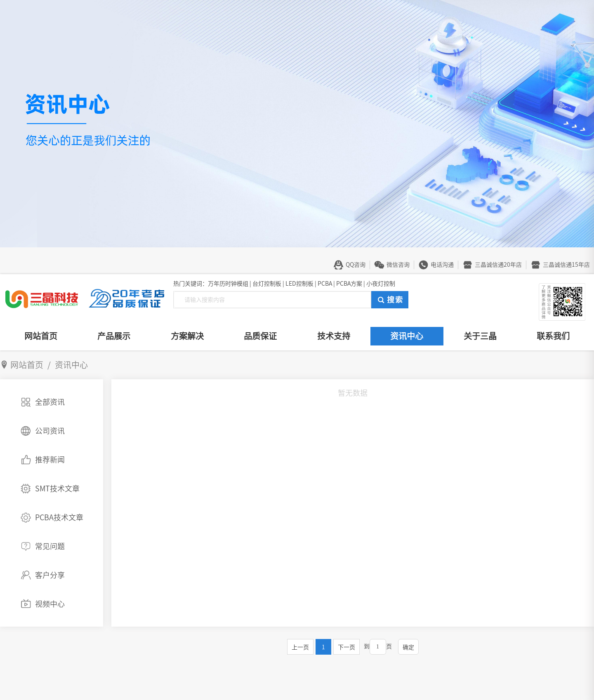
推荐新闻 (50, 460)
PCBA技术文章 (59, 517)
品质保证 (260, 336)
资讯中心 (407, 336)
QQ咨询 (356, 265)
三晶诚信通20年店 (498, 265)
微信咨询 (398, 265)
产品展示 (114, 336)
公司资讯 (50, 431)
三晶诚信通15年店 (566, 265)
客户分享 (50, 575)
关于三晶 (480, 336)
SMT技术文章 (57, 489)
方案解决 (187, 336)
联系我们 (553, 336)
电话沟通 (442, 265)
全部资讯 (50, 402)
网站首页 (41, 336)
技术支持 (334, 336)
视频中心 (50, 604)
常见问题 (50, 546)
